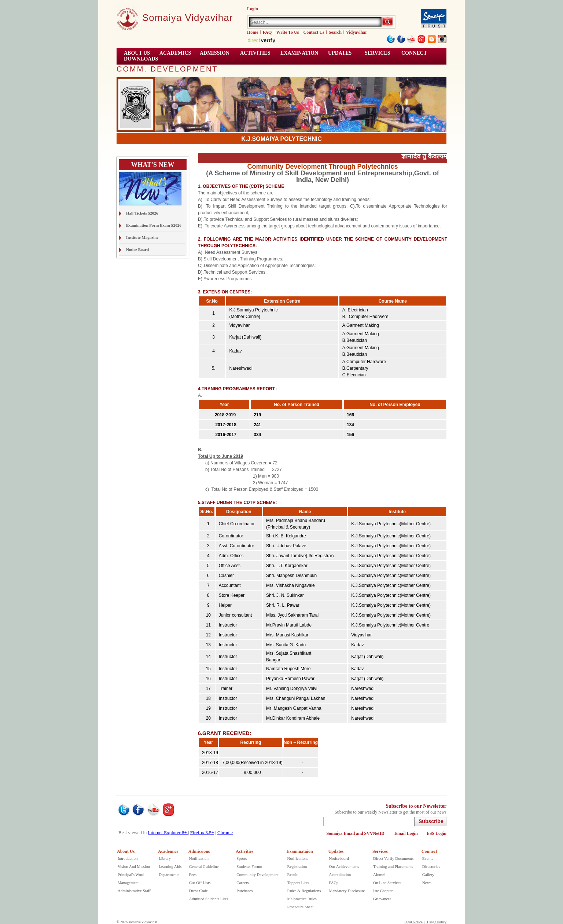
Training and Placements (393, 866)
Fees (193, 874)
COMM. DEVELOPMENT (167, 69)
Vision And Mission (134, 866)
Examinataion (300, 851)
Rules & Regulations (304, 891)
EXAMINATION (299, 53)
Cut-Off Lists (200, 883)
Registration (297, 866)
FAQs (333, 883)
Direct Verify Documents (393, 858)
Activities (244, 851)
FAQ (267, 32)
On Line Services (387, 883)
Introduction (128, 858)
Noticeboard (339, 858)
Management (128, 883)
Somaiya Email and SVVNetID (356, 833)
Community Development (257, 874)
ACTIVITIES (255, 53)
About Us (126, 851)
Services (378, 53)
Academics (168, 851)
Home (253, 32)
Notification (199, 858)
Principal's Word (131, 874)
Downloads (141, 59)
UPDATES (340, 53)
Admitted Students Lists (209, 899)
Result (292, 874)
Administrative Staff (134, 891)
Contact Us (314, 32)
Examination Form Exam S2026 (154, 225)
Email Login (406, 833)
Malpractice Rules (302, 899)
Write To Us (288, 32)
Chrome (225, 832)
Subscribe (431, 821)
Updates (336, 851)
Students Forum (249, 866)
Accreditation (340, 874)
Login (253, 9)
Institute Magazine (142, 237)
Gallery (428, 874)
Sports (242, 858)
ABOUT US (137, 53)
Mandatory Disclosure (347, 891)
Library (165, 858)
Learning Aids (170, 866)
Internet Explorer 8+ (168, 832)
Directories (431, 866)
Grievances (382, 899)
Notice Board (137, 249)
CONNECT (414, 53)
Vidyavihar (357, 32)
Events (428, 858)
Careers (243, 883)
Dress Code (198, 891)
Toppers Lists (298, 883)
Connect (429, 851)
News (427, 883)
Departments (169, 874)
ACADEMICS (175, 53)
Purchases (244, 891)
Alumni (379, 874)
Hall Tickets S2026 (142, 213)
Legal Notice (413, 922)
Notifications (298, 858)
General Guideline (204, 866)
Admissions (199, 851)
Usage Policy (436, 922)
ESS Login (437, 833)
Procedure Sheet (301, 907)
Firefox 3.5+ (202, 832)
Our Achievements (344, 866)
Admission (215, 53)
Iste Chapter (383, 891)
